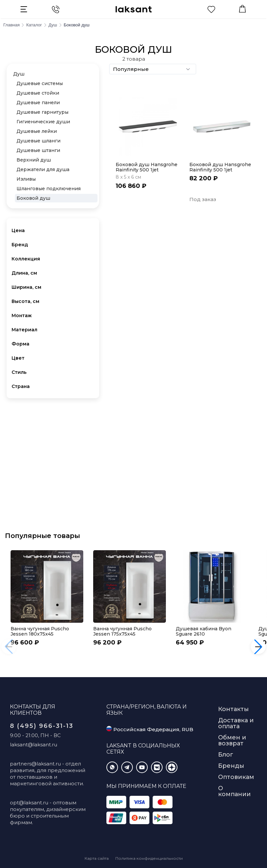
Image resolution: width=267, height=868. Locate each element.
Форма (20, 344)
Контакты (233, 709)
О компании (234, 791)
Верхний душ (34, 160)
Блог (226, 755)
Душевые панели (38, 103)
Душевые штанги (38, 150)
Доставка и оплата (236, 723)
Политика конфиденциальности (149, 858)
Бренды (231, 766)
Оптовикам (236, 777)
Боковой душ (33, 198)
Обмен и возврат (232, 740)
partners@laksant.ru (35, 764)
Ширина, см (26, 287)
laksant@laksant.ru (34, 745)
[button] (258, 647)
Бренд (20, 245)
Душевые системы (40, 83)
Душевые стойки (38, 93)
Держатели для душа (43, 169)
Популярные (153, 69)
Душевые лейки (37, 131)
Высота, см (25, 301)
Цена (18, 230)
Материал (24, 330)
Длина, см (24, 273)
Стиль (19, 372)
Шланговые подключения (49, 189)
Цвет (18, 358)
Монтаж (22, 315)
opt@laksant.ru (29, 803)
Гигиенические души (43, 122)
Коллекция (26, 259)
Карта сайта (97, 858)
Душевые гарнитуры (42, 112)
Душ (19, 74)
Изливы (26, 179)
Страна (21, 386)
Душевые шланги (38, 141)
